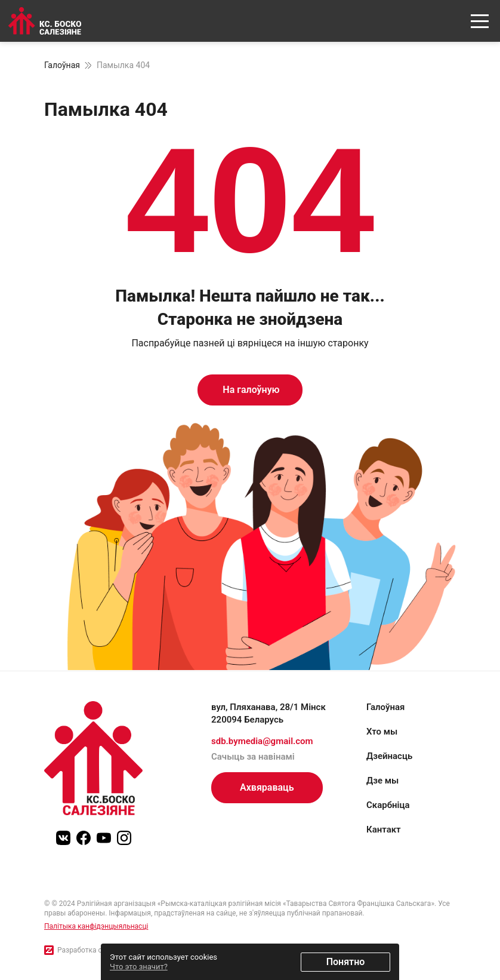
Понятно (346, 962)
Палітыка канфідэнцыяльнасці (96, 926)
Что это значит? (139, 967)
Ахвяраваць (267, 787)
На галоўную (250, 390)
